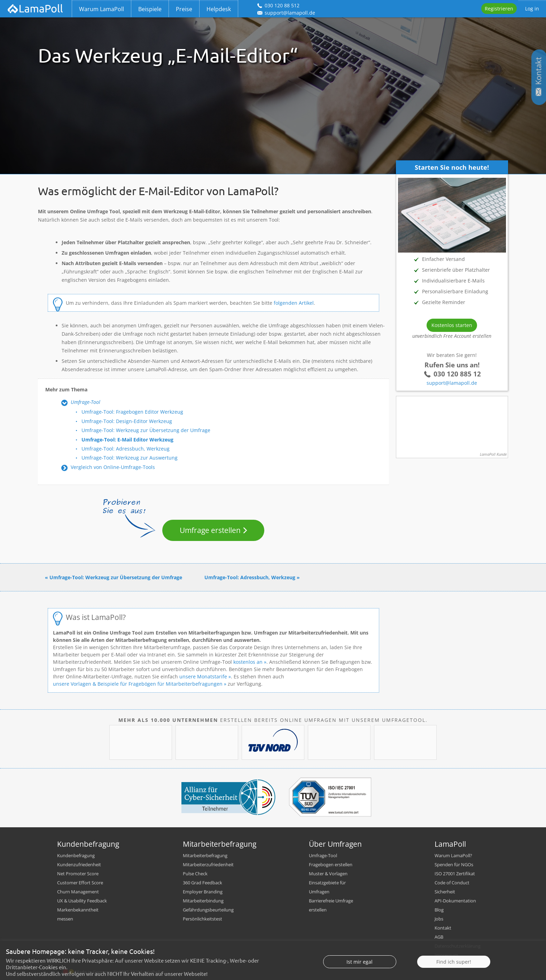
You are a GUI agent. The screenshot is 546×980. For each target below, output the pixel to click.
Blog (439, 910)
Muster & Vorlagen (328, 874)
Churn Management (78, 892)
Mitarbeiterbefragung (205, 855)
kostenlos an (248, 662)
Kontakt (443, 928)
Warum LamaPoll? (453, 855)
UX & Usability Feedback (82, 901)
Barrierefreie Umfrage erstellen (331, 905)
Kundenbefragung (76, 855)
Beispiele (150, 9)
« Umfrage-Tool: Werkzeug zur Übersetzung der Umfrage (114, 577)
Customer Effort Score (80, 883)
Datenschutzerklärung (458, 946)
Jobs (439, 919)
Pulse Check (195, 874)
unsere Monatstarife (203, 676)
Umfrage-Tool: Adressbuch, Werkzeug (126, 449)
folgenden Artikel (294, 303)
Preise (184, 9)
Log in (532, 9)
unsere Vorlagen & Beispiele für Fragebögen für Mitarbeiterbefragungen (138, 684)
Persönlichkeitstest (202, 919)
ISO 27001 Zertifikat (455, 874)
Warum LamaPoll (102, 9)
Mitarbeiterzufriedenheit (208, 865)
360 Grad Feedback (202, 883)
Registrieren (499, 9)
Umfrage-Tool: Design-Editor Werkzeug (127, 421)
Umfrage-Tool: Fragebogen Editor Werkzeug (132, 412)
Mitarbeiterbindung (203, 901)
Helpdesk (219, 9)
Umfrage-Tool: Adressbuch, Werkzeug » (252, 577)
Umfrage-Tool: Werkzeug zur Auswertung (130, 458)
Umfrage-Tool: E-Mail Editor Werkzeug (127, 440)
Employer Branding (203, 892)
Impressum (446, 955)
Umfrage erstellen (210, 530)
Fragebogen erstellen (331, 865)
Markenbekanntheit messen (78, 914)
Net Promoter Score (78, 874)
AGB (439, 937)
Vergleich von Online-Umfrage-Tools (113, 467)
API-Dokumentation (455, 901)
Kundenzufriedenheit (79, 865)
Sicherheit (445, 892)
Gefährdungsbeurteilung (208, 910)
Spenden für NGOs (454, 865)
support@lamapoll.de (452, 383)
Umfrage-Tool (85, 402)
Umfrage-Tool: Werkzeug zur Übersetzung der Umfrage (146, 430)
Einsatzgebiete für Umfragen (327, 887)
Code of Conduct (452, 883)
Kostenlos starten (452, 325)
